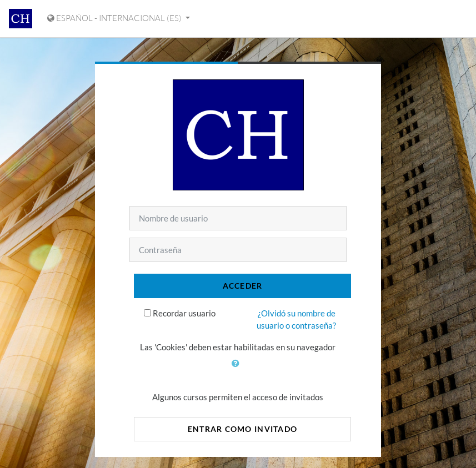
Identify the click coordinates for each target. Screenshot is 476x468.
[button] (238, 370)
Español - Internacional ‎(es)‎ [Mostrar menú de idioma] (115, 18)
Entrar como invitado (243, 429)
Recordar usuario (184, 313)
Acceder (243, 286)
